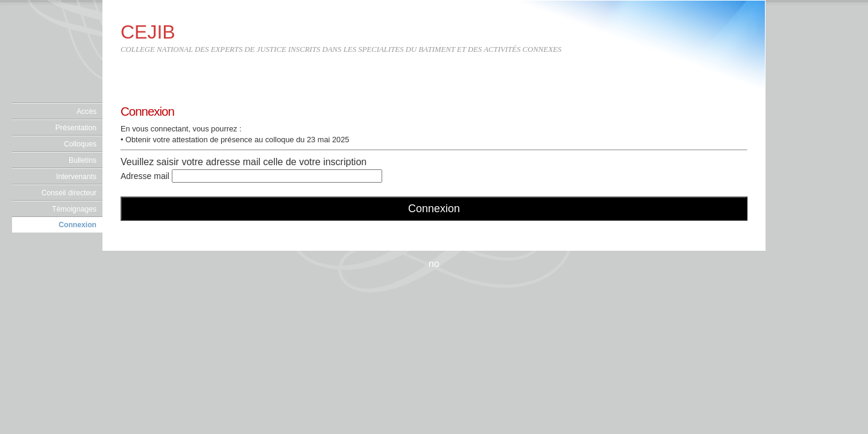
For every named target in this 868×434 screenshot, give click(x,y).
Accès (86, 112)
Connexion (77, 225)
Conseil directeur (69, 193)
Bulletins (83, 160)
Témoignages (74, 209)
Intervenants (76, 177)
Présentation (76, 128)
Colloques (80, 144)
